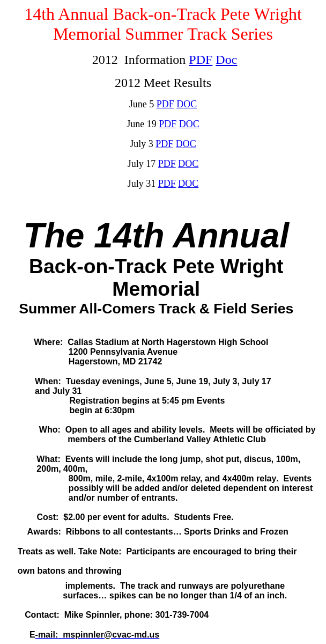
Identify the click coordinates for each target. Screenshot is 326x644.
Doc (226, 60)
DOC (189, 124)
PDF (201, 60)
